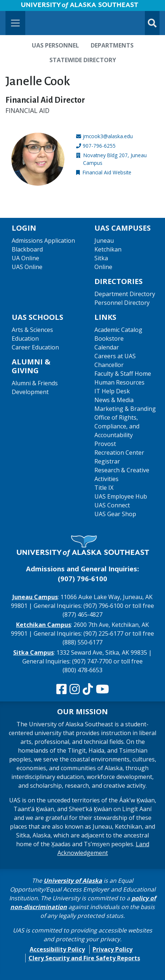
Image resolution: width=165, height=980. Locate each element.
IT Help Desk (112, 391)
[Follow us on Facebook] (61, 689)
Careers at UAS (115, 356)
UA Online (25, 258)
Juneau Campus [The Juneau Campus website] (35, 597)
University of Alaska (73, 881)
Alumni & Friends (35, 383)
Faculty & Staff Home (123, 374)
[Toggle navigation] (15, 23)
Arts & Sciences (32, 330)
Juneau (104, 241)
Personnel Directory (122, 303)
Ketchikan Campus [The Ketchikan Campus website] (44, 625)
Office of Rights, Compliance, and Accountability (117, 426)
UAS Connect (112, 505)
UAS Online (27, 267)
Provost (105, 444)
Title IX (104, 488)
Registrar (107, 461)
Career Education (35, 347)
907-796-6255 (99, 146)
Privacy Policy (112, 949)
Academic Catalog (118, 330)
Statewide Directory (83, 60)
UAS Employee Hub (121, 496)
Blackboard (27, 249)
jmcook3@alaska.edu (108, 136)
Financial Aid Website (107, 172)
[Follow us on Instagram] (75, 689)
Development (30, 392)
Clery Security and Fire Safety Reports (84, 958)
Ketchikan (108, 249)
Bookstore (109, 338)
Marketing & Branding (125, 409)
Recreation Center (119, 453)
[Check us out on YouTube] (102, 689)
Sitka (101, 258)
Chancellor (109, 365)
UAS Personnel (55, 45)
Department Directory (125, 294)
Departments (112, 45)
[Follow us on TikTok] (88, 689)
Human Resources (119, 382)
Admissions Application (43, 241)
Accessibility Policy (57, 949)
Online (103, 267)
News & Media (114, 400)
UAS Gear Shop (115, 514)
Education (25, 338)
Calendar (107, 347)
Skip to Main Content (34, 7)
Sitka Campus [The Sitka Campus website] (33, 652)
